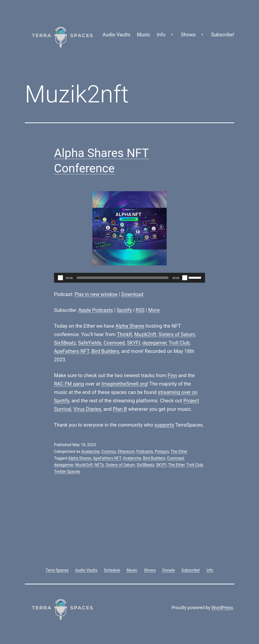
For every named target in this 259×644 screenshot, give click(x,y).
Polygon (162, 451)
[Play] (60, 278)
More (154, 310)
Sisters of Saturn (177, 334)
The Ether (179, 451)
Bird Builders (105, 351)
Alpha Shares (130, 326)
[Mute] (185, 278)
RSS (140, 310)
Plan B (120, 409)
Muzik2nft (145, 334)
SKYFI (134, 343)
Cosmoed (114, 343)
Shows (188, 35)
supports (164, 425)
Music (144, 35)
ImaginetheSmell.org (124, 384)
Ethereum (126, 451)
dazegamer (154, 343)
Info (161, 35)
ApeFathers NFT (72, 351)
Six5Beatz (65, 343)
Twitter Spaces (67, 471)
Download (132, 294)
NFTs (99, 465)
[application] (129, 278)
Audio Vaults (116, 35)
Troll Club (179, 343)
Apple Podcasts (96, 310)
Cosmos (109, 451)
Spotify (124, 310)
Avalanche (90, 451)
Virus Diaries (87, 409)
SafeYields (90, 343)
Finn (172, 375)
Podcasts (145, 451)
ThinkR (124, 334)
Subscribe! (223, 35)
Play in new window (96, 294)
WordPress (222, 608)
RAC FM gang (69, 384)
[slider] (123, 278)
